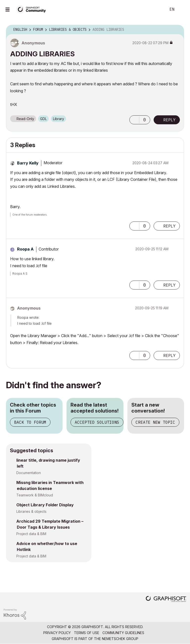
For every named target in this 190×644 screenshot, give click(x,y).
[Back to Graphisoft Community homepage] (33, 9)
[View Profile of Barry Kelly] (28, 163)
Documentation (29, 473)
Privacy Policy (57, 633)
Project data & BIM (31, 534)
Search (157, 9)
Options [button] (177, 30)
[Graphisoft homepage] (166, 599)
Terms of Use (87, 633)
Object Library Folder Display (45, 505)
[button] (134, 120)
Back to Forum (30, 422)
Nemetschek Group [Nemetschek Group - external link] (120, 639)
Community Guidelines (123, 633)
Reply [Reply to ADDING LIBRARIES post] (169, 120)
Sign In (182, 9)
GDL (43, 119)
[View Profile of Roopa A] (25, 249)
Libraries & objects (31, 511)
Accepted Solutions (97, 422)
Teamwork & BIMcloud (35, 495)
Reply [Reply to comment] (169, 226)
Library (59, 119)
